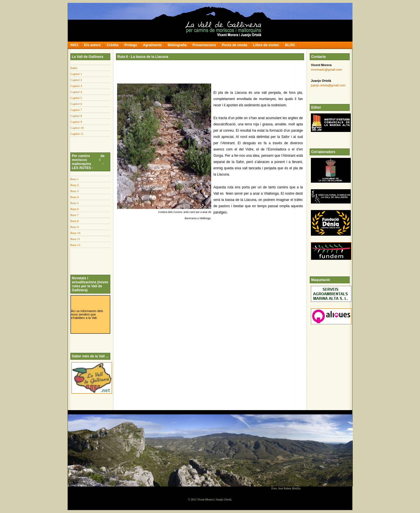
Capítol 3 (76, 86)
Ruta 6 (75, 209)
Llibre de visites (266, 45)
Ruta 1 (75, 179)
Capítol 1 (76, 74)
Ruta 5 (75, 203)
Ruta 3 (75, 191)
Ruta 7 (75, 215)
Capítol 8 (76, 116)
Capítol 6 (76, 104)
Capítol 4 (76, 92)
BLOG (290, 45)
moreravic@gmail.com (327, 70)
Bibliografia (177, 45)
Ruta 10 (75, 233)
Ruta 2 (75, 185)
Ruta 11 (75, 239)
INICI (74, 45)
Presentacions (204, 45)
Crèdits (112, 45)
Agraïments (152, 45)
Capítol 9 (76, 122)
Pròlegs (131, 45)
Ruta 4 (75, 197)
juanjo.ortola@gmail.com (328, 85)
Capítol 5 (76, 98)
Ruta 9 (75, 227)
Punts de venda (235, 45)
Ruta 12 (75, 245)
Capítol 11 (77, 134)
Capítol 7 (76, 110)
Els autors (92, 45)
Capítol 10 (77, 128)
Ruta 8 (75, 221)
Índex (74, 68)
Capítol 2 (76, 80)
